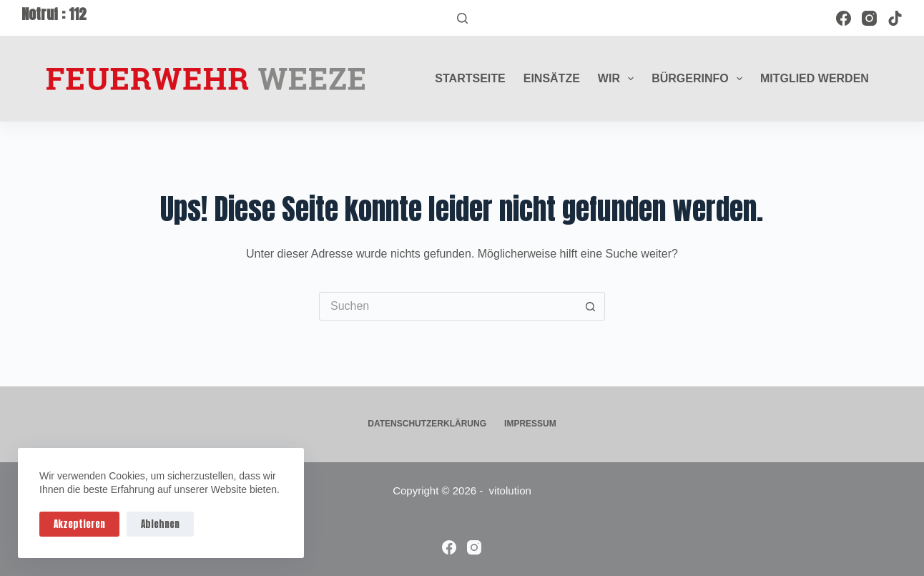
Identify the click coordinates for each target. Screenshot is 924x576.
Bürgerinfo (700, 79)
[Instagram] (869, 18)
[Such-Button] (591, 306)
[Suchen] (462, 18)
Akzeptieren (79, 524)
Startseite (470, 78)
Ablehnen (160, 524)
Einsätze (552, 78)
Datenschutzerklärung (427, 424)
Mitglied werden (815, 78)
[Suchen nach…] (448, 306)
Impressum (530, 424)
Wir (619, 79)
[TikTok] (895, 18)
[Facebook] (844, 18)
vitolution (510, 490)
